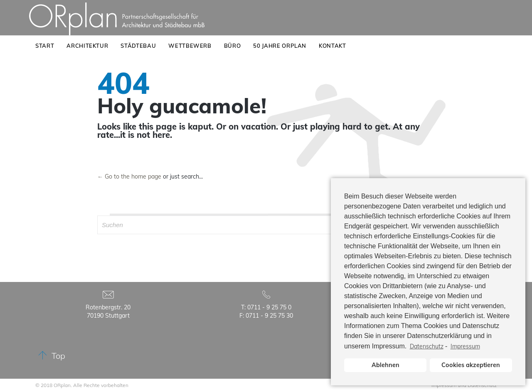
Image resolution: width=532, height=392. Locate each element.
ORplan (62, 385)
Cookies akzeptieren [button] (471, 365)
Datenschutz (427, 346)
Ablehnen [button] (385, 365)
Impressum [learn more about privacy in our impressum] (465, 346)
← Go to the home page (129, 176)
